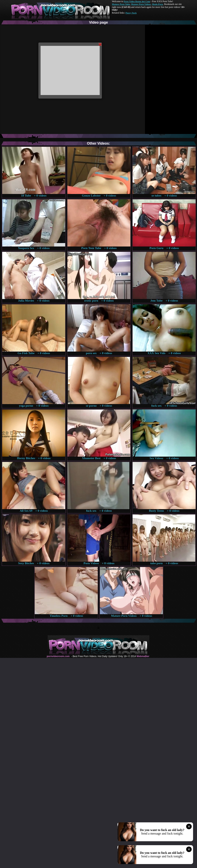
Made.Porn (158, 4)
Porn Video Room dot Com (137, 1)
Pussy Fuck (131, 13)
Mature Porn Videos (141, 4)
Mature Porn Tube (121, 4)
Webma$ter (143, 656)
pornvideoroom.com (58, 656)
